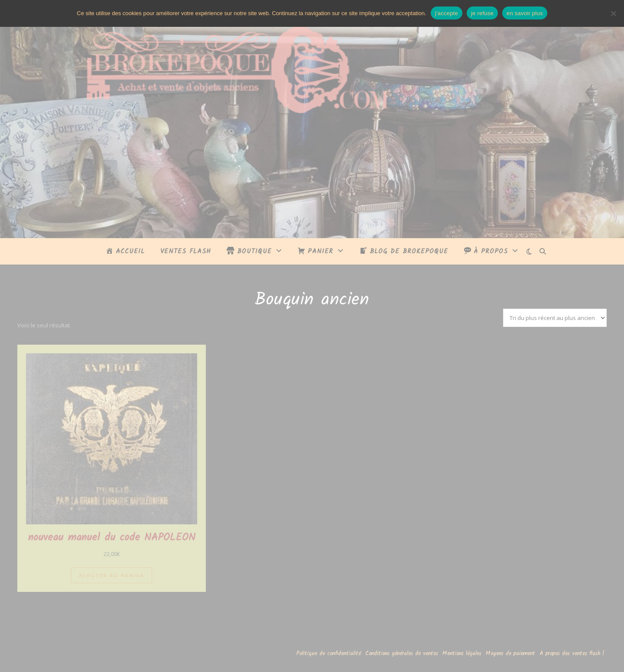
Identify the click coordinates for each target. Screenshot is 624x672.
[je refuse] (613, 13)
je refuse (482, 13)
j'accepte (447, 13)
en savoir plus (525, 13)
